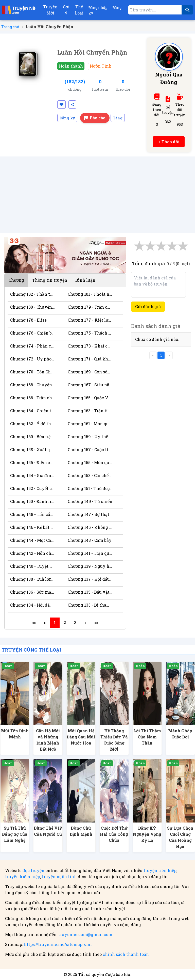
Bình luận (85, 280)
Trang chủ (10, 27)
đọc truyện (33, 870)
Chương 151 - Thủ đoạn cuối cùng (90, 488)
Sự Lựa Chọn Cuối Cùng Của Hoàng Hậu (180, 837)
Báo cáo (95, 118)
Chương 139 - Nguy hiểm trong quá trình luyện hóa (90, 566)
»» (96, 622)
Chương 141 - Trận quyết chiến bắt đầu (90, 553)
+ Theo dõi (169, 142)
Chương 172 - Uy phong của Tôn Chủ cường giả (32, 359)
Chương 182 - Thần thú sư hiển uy (32, 294)
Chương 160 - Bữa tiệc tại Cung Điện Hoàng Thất (32, 437)
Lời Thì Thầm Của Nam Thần (147, 737)
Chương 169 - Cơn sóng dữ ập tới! (90, 372)
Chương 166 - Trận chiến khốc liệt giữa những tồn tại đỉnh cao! (32, 398)
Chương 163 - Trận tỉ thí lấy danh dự (90, 411)
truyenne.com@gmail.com (85, 934)
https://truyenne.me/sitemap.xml (58, 944)
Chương (16, 280)
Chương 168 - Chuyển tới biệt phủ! (32, 385)
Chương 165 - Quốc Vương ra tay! (90, 398)
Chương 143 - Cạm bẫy (90, 540)
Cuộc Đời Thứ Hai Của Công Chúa (114, 834)
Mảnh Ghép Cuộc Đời (180, 734)
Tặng (118, 118)
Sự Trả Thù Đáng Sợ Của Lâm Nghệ (15, 834)
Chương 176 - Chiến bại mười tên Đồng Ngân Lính (32, 333)
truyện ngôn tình (59, 876)
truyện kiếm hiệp (23, 876)
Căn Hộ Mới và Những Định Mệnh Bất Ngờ (48, 740)
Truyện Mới (50, 10)
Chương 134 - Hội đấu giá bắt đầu (32, 605)
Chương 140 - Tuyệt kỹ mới (32, 566)
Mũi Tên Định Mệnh (15, 734)
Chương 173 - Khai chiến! (90, 346)
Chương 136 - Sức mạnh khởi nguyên (32, 592)
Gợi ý (66, 10)
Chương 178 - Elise (28, 320)
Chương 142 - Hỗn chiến (32, 553)
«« (34, 622)
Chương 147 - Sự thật (88, 514)
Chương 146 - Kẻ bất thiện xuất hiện (32, 527)
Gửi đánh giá (148, 306)
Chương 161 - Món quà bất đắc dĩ (90, 424)
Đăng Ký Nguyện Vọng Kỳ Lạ (147, 834)
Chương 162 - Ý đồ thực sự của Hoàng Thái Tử (32, 424)
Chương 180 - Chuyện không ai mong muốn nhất (32, 307)
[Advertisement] (98, 195)
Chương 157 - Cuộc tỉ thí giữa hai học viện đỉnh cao (90, 449)
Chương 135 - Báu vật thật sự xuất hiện (90, 592)
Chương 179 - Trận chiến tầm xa (90, 307)
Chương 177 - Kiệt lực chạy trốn (90, 320)
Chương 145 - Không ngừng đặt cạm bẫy (90, 527)
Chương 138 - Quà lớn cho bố (32, 579)
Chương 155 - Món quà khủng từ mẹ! (90, 462)
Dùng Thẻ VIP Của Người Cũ (48, 831)
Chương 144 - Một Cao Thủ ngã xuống (32, 540)
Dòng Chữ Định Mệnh (81, 831)
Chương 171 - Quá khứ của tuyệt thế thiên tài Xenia (90, 359)
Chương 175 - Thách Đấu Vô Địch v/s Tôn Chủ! (90, 333)
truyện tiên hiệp (160, 870)
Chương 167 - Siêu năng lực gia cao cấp (90, 385)
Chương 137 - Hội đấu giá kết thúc (90, 579)
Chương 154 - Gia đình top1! (32, 475)
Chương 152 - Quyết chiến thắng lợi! (32, 488)
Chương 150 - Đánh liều (32, 501)
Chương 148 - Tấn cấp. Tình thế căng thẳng (32, 514)
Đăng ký (67, 118)
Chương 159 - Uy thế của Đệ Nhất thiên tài (90, 437)
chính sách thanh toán (126, 954)
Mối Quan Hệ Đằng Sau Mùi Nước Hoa (81, 737)
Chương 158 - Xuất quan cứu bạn (32, 449)
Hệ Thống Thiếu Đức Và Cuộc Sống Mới (114, 740)
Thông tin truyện (50, 280)
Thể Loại (79, 10)
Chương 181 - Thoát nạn (90, 294)
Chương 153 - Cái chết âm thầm (90, 475)
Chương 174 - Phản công (32, 346)
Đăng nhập (98, 7)
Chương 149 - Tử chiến (90, 501)
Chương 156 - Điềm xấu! (32, 462)
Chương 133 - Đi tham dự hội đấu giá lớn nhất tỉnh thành (90, 605)
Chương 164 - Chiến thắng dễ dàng (32, 411)
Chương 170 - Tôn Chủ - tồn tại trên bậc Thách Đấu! (32, 372)
